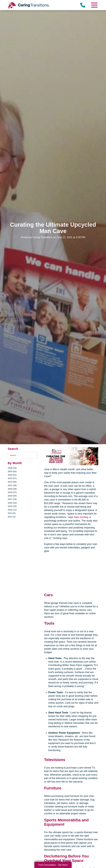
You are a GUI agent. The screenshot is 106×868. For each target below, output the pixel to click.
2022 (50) (12, 482)
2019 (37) (12, 492)
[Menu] (94, 5)
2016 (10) (12, 503)
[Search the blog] (22, 455)
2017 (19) (12, 499)
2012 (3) (12, 517)
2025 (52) (12, 471)
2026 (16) (12, 468)
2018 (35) (12, 496)
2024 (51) (12, 475)
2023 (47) (12, 478)
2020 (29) (12, 489)
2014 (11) (12, 510)
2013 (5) (12, 513)
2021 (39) (12, 485)
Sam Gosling (81, 517)
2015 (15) (12, 506)
